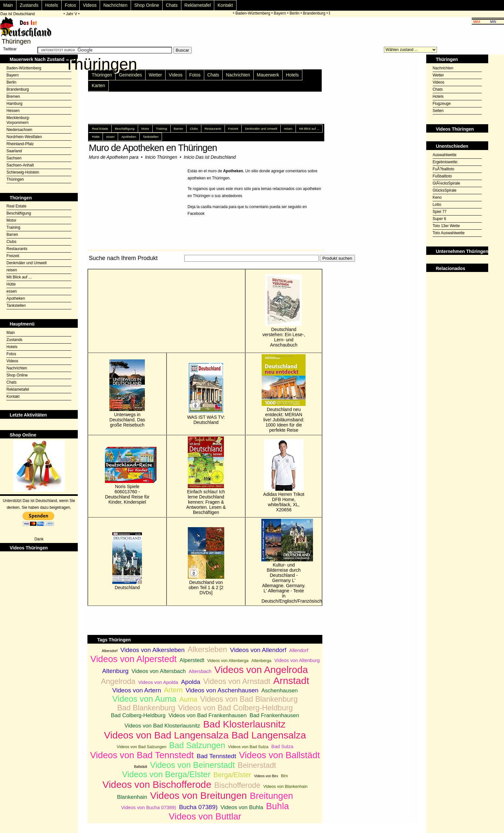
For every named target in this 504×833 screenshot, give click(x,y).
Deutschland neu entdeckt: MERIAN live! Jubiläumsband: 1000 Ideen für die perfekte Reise (284, 393)
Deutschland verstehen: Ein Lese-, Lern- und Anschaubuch (284, 311)
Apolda (191, 682)
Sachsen (14, 158)
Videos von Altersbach (158, 671)
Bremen (13, 96)
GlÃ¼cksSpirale (446, 183)
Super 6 (439, 219)
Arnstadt (291, 681)
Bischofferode (237, 785)
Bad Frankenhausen (275, 715)
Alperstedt (192, 660)
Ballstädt (141, 767)
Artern (173, 690)
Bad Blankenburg (146, 708)
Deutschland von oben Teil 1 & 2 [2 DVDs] (206, 561)
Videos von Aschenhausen (222, 690)
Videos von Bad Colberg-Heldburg (236, 708)
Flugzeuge (442, 104)
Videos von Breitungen (198, 795)
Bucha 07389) (198, 807)
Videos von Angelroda (261, 670)
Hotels (52, 5)
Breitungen (271, 796)
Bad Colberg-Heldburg (138, 715)
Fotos (71, 5)
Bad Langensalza (269, 735)
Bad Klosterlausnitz (244, 724)
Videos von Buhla (242, 807)
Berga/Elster (232, 775)
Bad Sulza (282, 746)
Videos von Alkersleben (152, 650)
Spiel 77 (440, 212)
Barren (12, 235)
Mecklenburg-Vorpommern (18, 120)
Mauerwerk (268, 75)
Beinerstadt (257, 765)
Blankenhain (132, 797)
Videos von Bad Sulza (248, 747)
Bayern (282, 13)
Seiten (438, 111)
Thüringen (15, 179)
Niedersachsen (19, 130)
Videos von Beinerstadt (192, 765)
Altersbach (200, 671)
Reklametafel (198, 5)
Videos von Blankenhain (285, 786)
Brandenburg (316, 13)
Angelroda (118, 681)
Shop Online (147, 5)
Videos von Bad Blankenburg (249, 699)
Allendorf (299, 650)
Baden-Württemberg (255, 13)
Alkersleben (207, 649)
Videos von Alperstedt (134, 659)
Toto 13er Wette (446, 226)
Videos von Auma (144, 699)
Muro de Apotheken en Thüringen (153, 148)
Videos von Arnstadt (237, 681)
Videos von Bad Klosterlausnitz (162, 726)
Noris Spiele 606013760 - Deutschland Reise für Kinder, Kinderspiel (127, 476)
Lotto (437, 205)
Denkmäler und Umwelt (27, 263)
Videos (90, 5)
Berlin (296, 13)
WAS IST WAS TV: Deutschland (206, 393)
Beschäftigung (19, 213)
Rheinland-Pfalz (20, 144)
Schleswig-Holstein (23, 172)
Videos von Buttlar (205, 816)
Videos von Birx (266, 776)
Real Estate (16, 206)
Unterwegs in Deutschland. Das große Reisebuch (127, 393)
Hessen (13, 111)
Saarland (14, 151)
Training (13, 227)
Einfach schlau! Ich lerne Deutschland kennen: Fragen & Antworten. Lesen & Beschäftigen (206, 476)
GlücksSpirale (445, 190)
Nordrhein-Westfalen (24, 137)
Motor (11, 220)
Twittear (10, 49)
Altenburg (115, 671)
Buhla (278, 806)
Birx (284, 776)
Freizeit (13, 256)
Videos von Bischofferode (157, 784)
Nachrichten (115, 5)
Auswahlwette (445, 155)
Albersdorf (110, 651)
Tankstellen (16, 306)
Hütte (11, 284)
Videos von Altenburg (297, 660)
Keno (437, 197)
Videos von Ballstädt (280, 755)
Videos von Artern (137, 690)
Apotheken (16, 298)
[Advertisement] (205, 265)
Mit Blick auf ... (19, 277)
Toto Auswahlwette (449, 233)
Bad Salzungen (197, 745)
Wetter (155, 75)
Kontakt (225, 5)
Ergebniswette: (445, 162)
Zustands (29, 5)
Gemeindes (130, 75)
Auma (188, 699)
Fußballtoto (442, 176)
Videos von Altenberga (228, 661)
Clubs (11, 242)
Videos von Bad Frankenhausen (207, 715)
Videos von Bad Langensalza (166, 735)
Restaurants (17, 249)
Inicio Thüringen (161, 157)
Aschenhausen (280, 691)
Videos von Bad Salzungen (141, 747)
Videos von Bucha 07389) (149, 807)
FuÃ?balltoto (444, 169)
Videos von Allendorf (258, 650)
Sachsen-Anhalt (20, 165)
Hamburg (14, 104)
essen (12, 291)
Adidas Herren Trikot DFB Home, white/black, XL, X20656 (284, 476)
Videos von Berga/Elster (166, 774)
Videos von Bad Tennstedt (142, 755)
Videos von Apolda (158, 682)
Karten (98, 85)
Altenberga (261, 661)
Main (8, 5)
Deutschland (127, 561)
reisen (12, 270)
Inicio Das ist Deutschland (210, 157)
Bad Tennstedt (216, 756)
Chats (172, 5)
